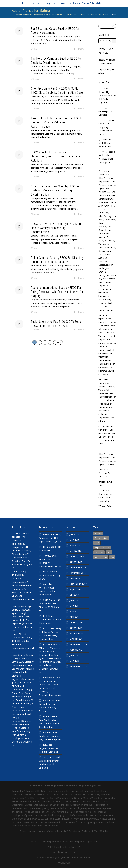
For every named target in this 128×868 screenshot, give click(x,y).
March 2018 (76, 551)
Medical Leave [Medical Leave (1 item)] (101, 557)
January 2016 (76, 628)
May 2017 (75, 606)
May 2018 (75, 540)
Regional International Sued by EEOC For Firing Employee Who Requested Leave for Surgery (53, 295)
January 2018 (76, 562)
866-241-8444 (101, 831)
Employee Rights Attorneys (106, 71)
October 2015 (77, 639)
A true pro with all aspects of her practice (21, 537)
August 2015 (76, 650)
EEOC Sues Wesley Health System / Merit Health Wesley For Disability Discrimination (53, 231)
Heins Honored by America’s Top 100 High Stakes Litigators (107, 96)
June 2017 (75, 600)
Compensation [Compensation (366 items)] (101, 538)
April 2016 (75, 617)
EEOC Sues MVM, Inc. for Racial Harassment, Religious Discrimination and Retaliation (53, 160)
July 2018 (74, 534)
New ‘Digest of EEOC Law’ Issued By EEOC (106, 143)
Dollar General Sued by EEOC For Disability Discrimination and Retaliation (53, 263)
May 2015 (75, 661)
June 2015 (75, 655)
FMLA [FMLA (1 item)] (109, 552)
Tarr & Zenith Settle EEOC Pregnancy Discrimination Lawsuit (107, 127)
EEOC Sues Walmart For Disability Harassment (50, 619)
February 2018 (77, 556)
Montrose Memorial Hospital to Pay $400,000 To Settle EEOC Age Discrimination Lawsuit (23, 592)
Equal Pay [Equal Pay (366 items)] (99, 552)
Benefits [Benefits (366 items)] (98, 533)
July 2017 (74, 595)
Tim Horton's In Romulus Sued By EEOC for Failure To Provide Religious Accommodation (53, 126)
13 (55, 343)
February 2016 (77, 622)
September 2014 (78, 666)
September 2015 (78, 644)
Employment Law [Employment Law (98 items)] (102, 547)
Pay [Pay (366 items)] (112, 557)
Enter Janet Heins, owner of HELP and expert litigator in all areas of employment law (23, 624)
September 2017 (78, 584)
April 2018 (75, 545)
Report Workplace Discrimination (107, 61)
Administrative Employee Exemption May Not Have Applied (50, 736)
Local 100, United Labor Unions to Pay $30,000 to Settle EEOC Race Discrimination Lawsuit (23, 641)
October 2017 (77, 578)
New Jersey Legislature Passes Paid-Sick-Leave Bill (49, 748)
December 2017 (78, 567)
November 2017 (78, 573)
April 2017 (75, 611)
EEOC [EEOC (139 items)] (97, 543)
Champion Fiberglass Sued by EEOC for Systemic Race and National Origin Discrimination (52, 194)
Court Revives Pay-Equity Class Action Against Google (22, 610)
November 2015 (78, 633)
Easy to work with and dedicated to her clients (23, 672)
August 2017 (76, 589)
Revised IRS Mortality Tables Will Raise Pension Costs (23, 724)
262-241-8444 (110, 15)
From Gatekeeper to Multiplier (105, 111)
